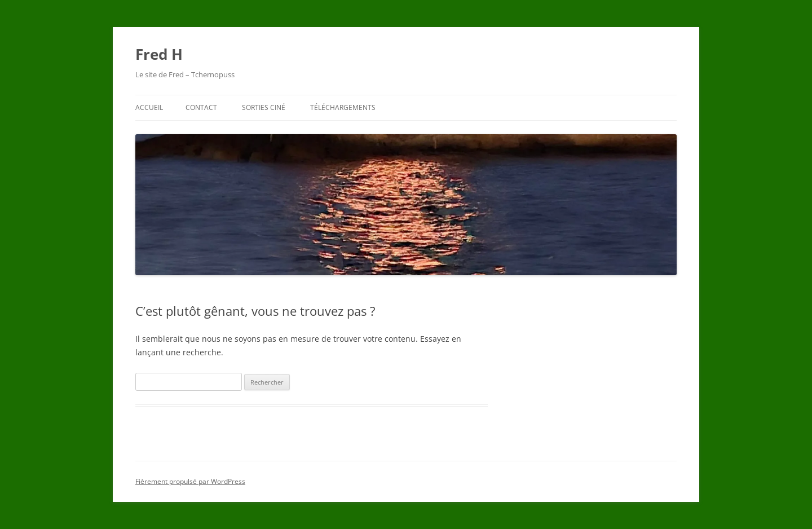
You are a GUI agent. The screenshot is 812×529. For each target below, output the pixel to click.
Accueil (149, 107)
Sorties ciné (264, 107)
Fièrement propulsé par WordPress (190, 481)
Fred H (159, 54)
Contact (201, 107)
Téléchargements (343, 107)
